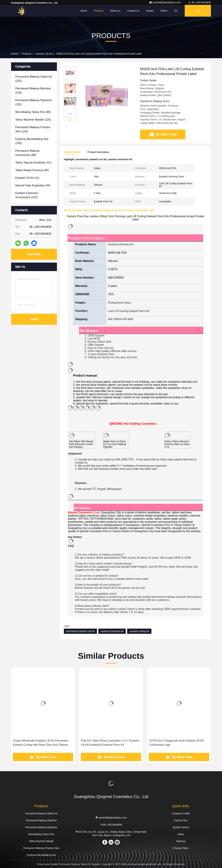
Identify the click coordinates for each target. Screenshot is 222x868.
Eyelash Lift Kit (44, 54)
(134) (33, 129)
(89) (33, 112)
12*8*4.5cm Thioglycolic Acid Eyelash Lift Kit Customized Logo (176, 743)
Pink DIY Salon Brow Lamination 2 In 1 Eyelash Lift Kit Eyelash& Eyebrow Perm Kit (110, 743)
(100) (32, 141)
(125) (33, 120)
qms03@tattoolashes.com (165, 2)
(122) (27, 195)
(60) (32, 170)
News (181, 834)
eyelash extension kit (112, 631)
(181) (34, 102)
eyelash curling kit (139, 631)
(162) (34, 79)
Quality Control (181, 827)
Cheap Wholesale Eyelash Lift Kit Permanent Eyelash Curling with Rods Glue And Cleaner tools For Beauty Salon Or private (40, 743)
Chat (198, 11)
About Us (115, 11)
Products (99, 11)
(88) (27, 153)
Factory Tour (181, 820)
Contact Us (133, 11)
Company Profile (181, 813)
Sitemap (181, 841)
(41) (27, 178)
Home (84, 11)
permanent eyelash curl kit (80, 631)
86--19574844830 (200, 2)
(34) (33, 185)
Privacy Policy (181, 848)
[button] (70, 120)
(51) (33, 163)
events (150, 11)
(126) (33, 91)
